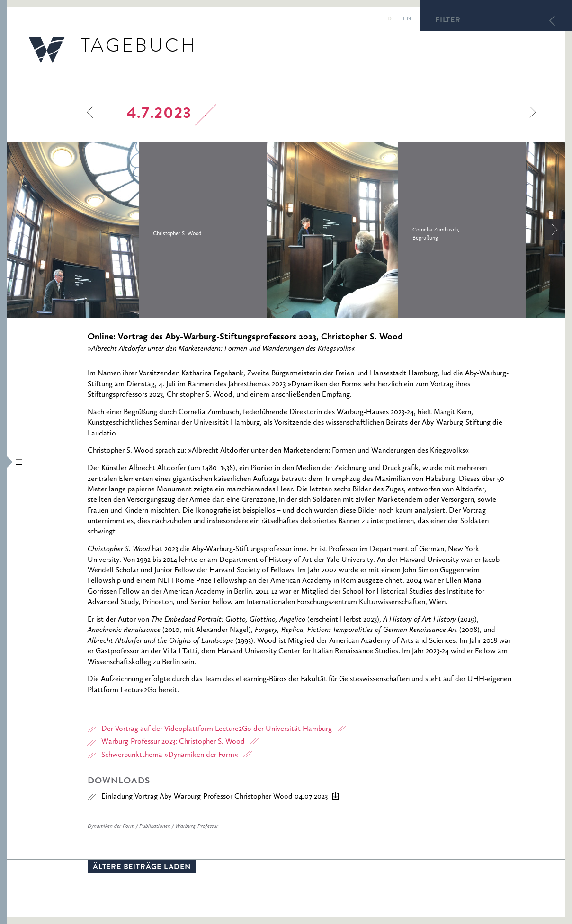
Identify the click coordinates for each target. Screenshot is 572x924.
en (407, 19)
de (391, 19)
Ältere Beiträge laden (142, 868)
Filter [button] (448, 21)
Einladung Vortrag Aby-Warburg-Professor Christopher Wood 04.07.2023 (214, 797)
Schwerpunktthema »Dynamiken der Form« (170, 755)
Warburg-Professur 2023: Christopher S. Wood (173, 742)
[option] (137, 230)
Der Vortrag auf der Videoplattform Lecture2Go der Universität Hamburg (217, 729)
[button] (4, 462)
